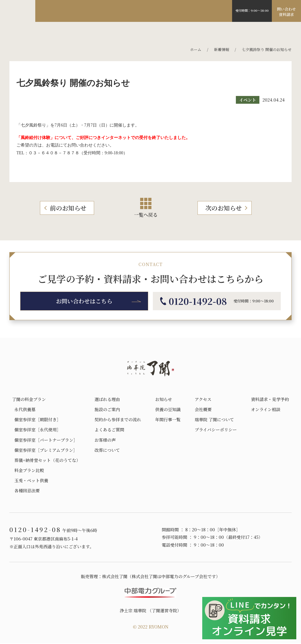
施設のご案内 (93, 11)
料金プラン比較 (28, 470)
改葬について (107, 450)
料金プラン (125, 11)
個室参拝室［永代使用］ (36, 430)
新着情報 (222, 50)
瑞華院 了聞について (214, 419)
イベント (248, 100)
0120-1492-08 (251, 9)
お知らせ (164, 399)
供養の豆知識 (168, 409)
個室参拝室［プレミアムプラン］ (45, 450)
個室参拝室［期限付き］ (37, 419)
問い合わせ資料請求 (286, 12)
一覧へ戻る (146, 208)
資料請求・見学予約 (270, 399)
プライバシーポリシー (216, 430)
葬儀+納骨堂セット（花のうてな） (46, 460)
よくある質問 (211, 11)
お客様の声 (179, 11)
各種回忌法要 (26, 491)
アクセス (152, 11)
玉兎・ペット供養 (30, 480)
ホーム (196, 50)
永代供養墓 (24, 409)
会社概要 (203, 409)
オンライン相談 (266, 409)
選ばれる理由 (59, 11)
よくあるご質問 (109, 430)
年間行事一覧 (168, 419)
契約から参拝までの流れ (118, 419)
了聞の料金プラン (29, 399)
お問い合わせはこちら (84, 301)
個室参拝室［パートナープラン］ (45, 440)
